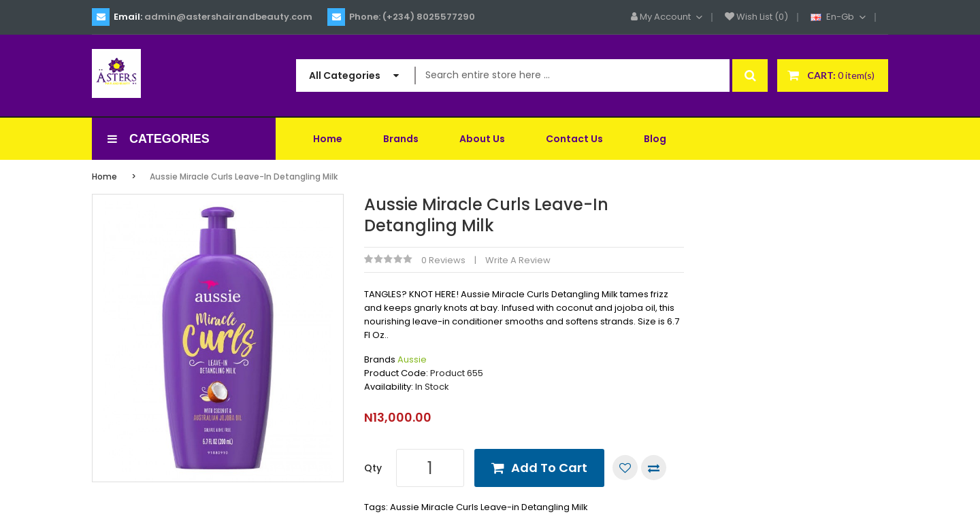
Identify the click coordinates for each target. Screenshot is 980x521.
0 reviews (443, 260)
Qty (373, 468)
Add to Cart (549, 468)
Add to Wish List (625, 468)
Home (104, 177)
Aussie (412, 359)
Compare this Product (654, 468)
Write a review (518, 260)
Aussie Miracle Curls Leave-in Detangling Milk (244, 177)
